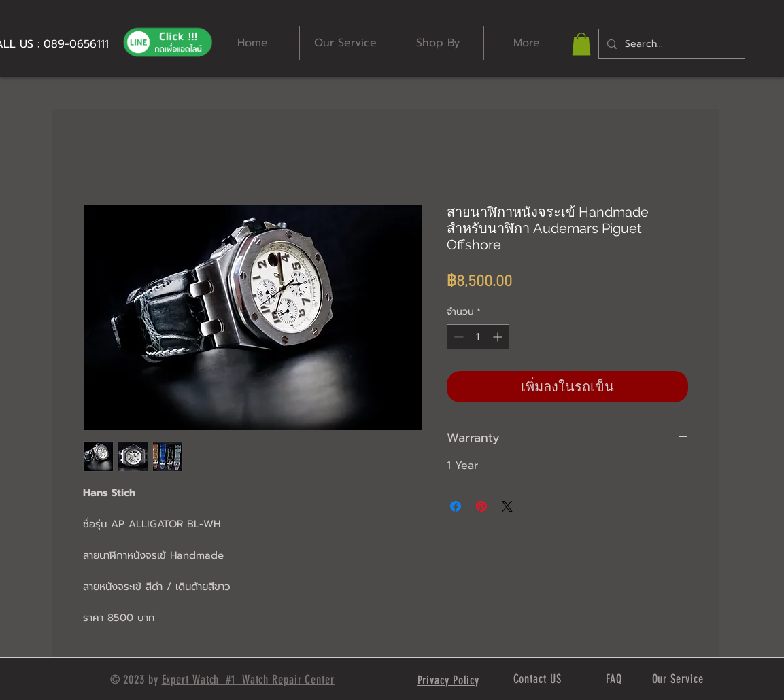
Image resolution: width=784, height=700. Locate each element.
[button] (581, 44)
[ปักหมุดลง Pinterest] (481, 506)
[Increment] (499, 337)
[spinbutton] (478, 337)
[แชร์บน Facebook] (456, 506)
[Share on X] (507, 506)
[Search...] (670, 44)
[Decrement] (457, 337)
